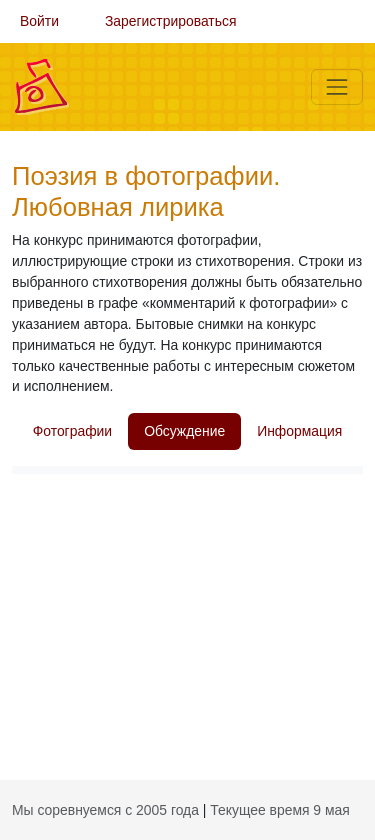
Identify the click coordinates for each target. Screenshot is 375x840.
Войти (39, 21)
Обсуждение (184, 431)
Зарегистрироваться (171, 21)
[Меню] (337, 87)
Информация (299, 431)
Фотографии (72, 431)
